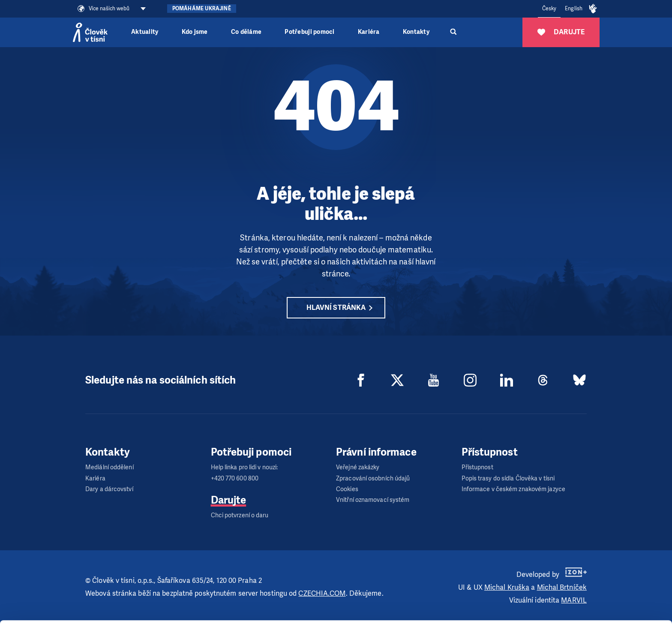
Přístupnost (477, 467)
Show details (132, 613)
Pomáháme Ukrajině (202, 9)
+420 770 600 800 (235, 478)
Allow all (601, 563)
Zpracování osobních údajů (373, 478)
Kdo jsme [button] (195, 32)
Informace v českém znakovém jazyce (513, 489)
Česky (549, 9)
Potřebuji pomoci (309, 32)
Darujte (229, 500)
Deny (601, 606)
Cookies (347, 489)
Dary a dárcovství (109, 489)
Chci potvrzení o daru (240, 515)
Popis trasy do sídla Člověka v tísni (508, 478)
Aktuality (145, 32)
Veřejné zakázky (358, 467)
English (574, 9)
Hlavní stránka (336, 307)
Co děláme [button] (246, 32)
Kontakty (416, 32)
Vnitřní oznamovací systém (373, 500)
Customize (601, 584)
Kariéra (369, 32)
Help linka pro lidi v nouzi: (244, 467)
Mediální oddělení (109, 467)
